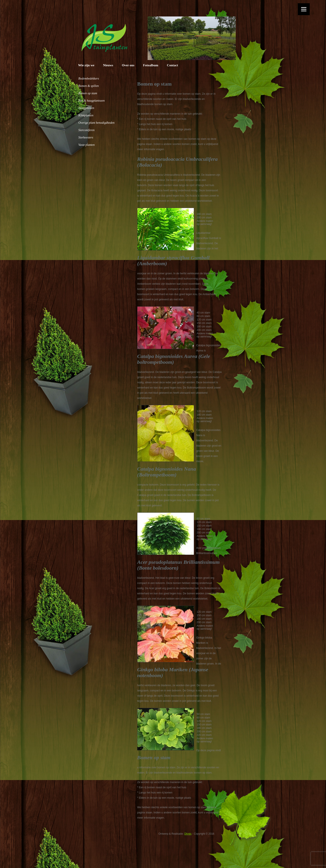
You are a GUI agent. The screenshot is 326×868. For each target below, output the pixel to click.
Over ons (128, 65)
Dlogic (188, 834)
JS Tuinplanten (105, 38)
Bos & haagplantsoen (91, 101)
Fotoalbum (151, 65)
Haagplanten (86, 108)
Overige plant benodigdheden (96, 123)
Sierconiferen (86, 130)
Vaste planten (86, 145)
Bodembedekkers (89, 79)
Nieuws (108, 65)
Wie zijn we (86, 65)
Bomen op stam (88, 93)
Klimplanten (86, 115)
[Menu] (304, 9)
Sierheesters (86, 137)
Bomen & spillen (89, 86)
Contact (172, 65)
